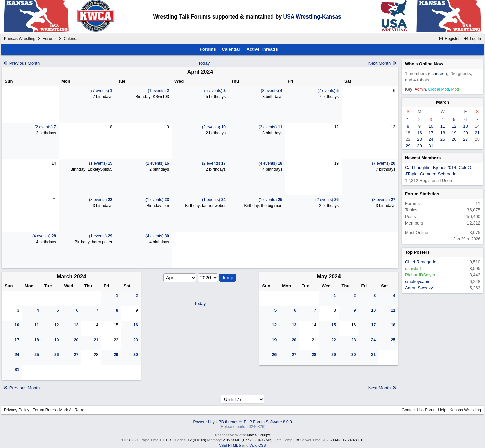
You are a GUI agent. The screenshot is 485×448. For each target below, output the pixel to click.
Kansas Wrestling (20, 39)
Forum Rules (44, 410)
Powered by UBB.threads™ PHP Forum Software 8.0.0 (242, 422)
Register (449, 39)
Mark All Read (72, 410)
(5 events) (215, 91)
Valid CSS (257, 445)
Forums (50, 39)
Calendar (231, 49)
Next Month (383, 63)
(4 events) (270, 163)
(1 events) (158, 91)
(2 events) (45, 127)
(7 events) (102, 91)
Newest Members (423, 158)
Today (204, 63)
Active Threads (262, 49)
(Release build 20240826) (242, 427)
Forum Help (436, 410)
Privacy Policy (17, 410)
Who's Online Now (424, 64)
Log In (472, 39)
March (443, 102)
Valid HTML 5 (230, 445)
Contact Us (412, 410)
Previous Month (21, 63)
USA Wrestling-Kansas (312, 17)
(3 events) (272, 91)
